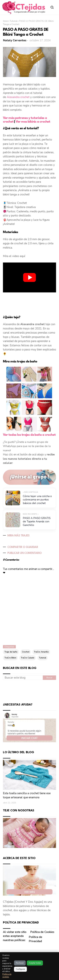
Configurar (20, 969)
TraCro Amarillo (41, 652)
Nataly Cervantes (15, 40)
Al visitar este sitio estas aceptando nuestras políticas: (15, 936)
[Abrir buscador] (52, 7)
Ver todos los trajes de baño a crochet (29, 435)
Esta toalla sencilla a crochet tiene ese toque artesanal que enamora (27, 795)
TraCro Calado (28, 658)
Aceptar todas (35, 963)
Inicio (5, 21)
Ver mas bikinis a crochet (33, 122)
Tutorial (13, 21)
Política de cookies (7, 976)
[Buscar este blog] (23, 678)
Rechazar (20, 963)
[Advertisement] (29, 303)
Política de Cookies (42, 932)
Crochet (26, 652)
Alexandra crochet (18, 97)
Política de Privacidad (35, 939)
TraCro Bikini (10, 658)
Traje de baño (11, 652)
